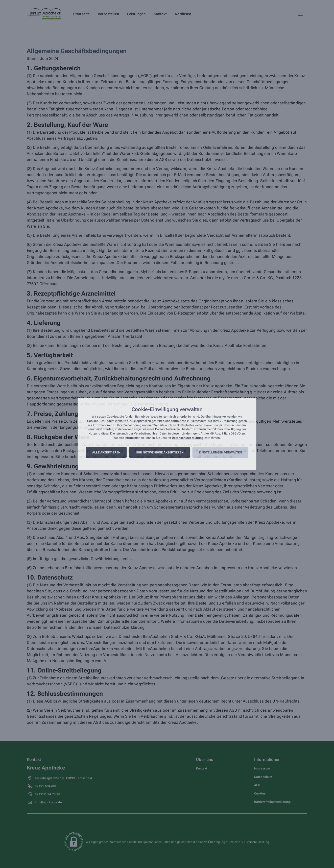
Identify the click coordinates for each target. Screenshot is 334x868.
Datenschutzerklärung (188, 438)
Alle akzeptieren (106, 452)
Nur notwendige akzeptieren (160, 452)
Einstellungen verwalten (220, 452)
